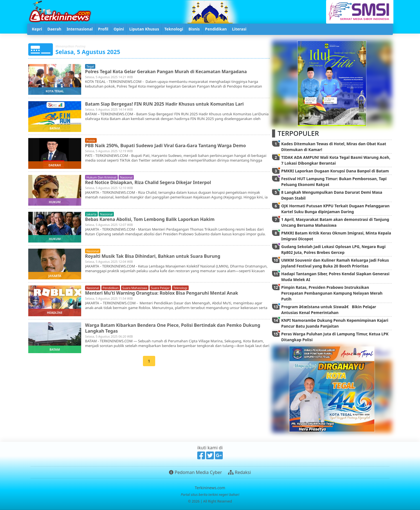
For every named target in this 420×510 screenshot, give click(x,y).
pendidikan (111, 288)
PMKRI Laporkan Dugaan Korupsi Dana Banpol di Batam (335, 171)
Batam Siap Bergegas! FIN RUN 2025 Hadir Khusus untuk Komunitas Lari (164, 104)
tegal (90, 66)
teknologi (180, 288)
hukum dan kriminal (101, 177)
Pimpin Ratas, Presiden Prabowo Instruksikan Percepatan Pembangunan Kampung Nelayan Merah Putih (332, 293)
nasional (126, 177)
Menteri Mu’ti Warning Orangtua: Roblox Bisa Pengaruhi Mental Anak (162, 293)
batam (55, 128)
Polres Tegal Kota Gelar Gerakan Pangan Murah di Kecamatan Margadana (166, 72)
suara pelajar (160, 288)
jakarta (91, 214)
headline (55, 313)
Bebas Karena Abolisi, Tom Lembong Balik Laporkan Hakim (150, 219)
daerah (55, 165)
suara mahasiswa (135, 288)
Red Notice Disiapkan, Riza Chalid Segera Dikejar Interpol (148, 182)
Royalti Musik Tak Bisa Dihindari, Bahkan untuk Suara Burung (153, 256)
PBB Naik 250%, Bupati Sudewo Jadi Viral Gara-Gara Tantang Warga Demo (166, 146)
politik (91, 140)
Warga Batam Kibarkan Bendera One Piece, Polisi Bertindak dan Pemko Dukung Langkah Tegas (173, 328)
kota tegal (55, 91)
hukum (55, 202)
